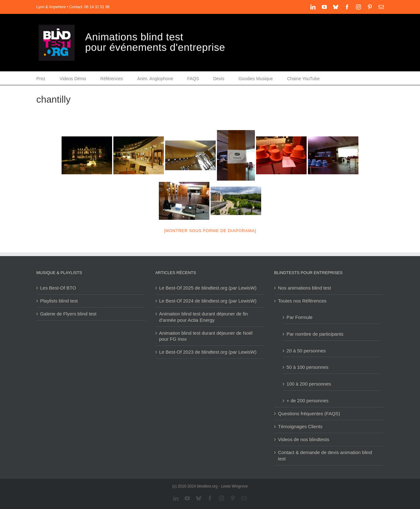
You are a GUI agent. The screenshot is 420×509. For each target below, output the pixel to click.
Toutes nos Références (302, 301)
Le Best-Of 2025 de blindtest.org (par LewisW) (208, 288)
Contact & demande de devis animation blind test (325, 455)
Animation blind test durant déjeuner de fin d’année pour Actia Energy (204, 317)
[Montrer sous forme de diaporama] (210, 231)
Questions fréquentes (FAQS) (309, 413)
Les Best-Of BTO (58, 288)
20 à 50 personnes (306, 351)
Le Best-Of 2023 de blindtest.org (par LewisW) (208, 352)
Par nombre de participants (315, 334)
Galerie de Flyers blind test (68, 314)
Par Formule (300, 317)
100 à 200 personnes (309, 384)
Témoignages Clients (300, 426)
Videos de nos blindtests (303, 439)
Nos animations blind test (304, 288)
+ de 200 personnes (307, 401)
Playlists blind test (59, 301)
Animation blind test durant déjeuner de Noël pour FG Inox (206, 336)
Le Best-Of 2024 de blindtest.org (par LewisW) (208, 301)
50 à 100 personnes (307, 367)
